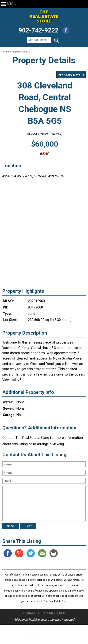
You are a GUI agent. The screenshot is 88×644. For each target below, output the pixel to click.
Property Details (71, 75)
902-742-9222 (38, 30)
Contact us (31, 613)
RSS (62, 613)
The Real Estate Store (42, 629)
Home (6, 52)
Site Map (49, 613)
